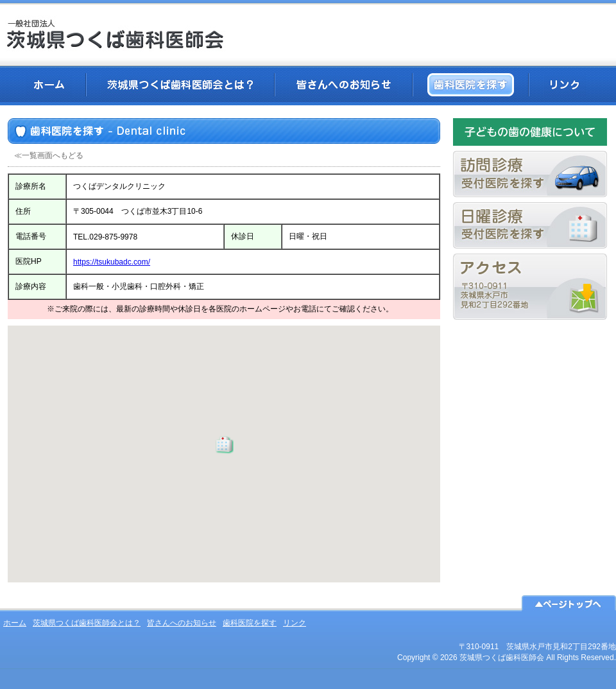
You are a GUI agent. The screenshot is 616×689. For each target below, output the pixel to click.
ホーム (49, 85)
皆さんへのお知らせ (344, 85)
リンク (565, 85)
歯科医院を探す (471, 85)
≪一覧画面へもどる (49, 155)
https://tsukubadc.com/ (112, 262)
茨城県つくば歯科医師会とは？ (180, 85)
